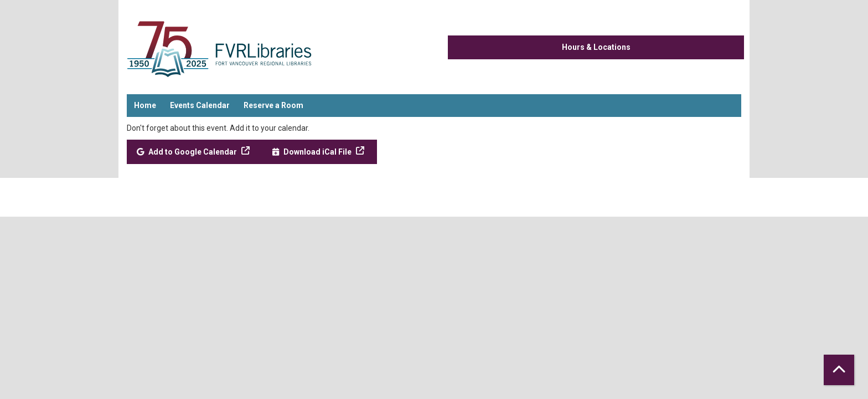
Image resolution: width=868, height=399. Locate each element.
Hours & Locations (596, 47)
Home (145, 105)
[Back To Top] (839, 370)
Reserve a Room (273, 105)
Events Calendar (200, 105)
